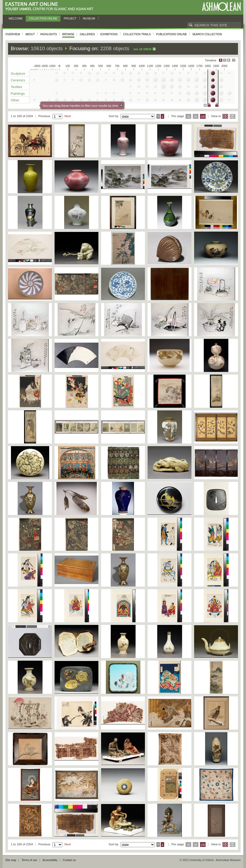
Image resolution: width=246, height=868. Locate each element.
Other (15, 100)
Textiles (16, 87)
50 (196, 117)
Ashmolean (221, 7)
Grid (225, 116)
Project (70, 19)
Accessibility (50, 860)
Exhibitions (109, 34)
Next (68, 116)
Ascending (158, 116)
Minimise (225, 60)
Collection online (43, 19)
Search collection (207, 34)
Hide (229, 60)
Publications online (172, 34)
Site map (11, 860)
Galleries (87, 34)
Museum (89, 19)
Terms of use (29, 860)
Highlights (49, 34)
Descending (162, 116)
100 (203, 117)
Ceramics (18, 80)
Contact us (69, 860)
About (30, 34)
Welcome (16, 19)
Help (234, 60)
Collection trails (137, 34)
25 (189, 117)
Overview (13, 34)
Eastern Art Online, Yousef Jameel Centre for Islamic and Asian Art (51, 7)
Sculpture (18, 74)
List (232, 116)
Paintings (18, 94)
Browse (68, 34)
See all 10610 (142, 49)
